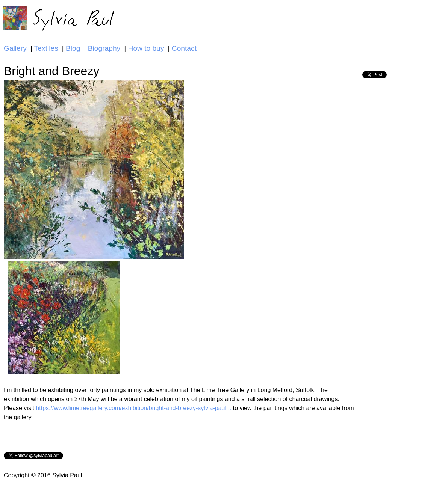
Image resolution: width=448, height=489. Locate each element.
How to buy (146, 48)
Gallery (15, 48)
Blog (73, 48)
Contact (184, 48)
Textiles (46, 48)
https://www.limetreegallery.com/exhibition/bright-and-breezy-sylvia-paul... (133, 408)
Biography (104, 48)
